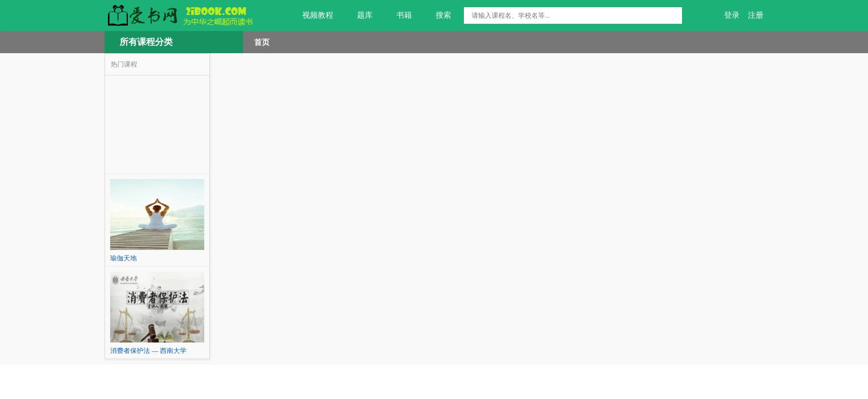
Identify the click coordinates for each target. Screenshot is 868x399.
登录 (732, 15)
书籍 (398, 16)
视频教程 (311, 16)
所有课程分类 (146, 42)
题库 (358, 16)
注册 (756, 15)
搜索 (437, 16)
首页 (262, 42)
